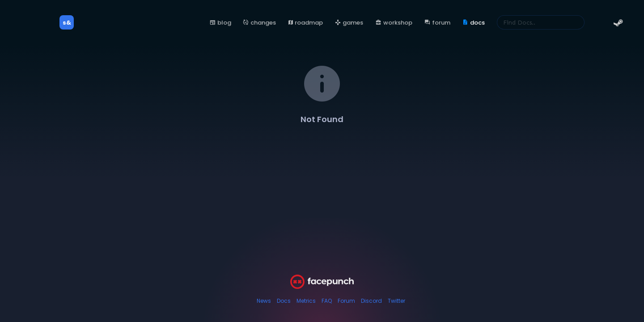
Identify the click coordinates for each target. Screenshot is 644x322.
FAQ (327, 301)
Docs (284, 301)
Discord (371, 301)
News (264, 301)
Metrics (306, 301)
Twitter (396, 301)
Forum (346, 301)
